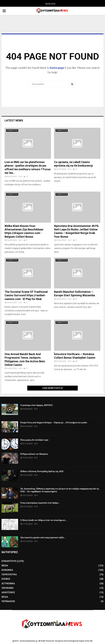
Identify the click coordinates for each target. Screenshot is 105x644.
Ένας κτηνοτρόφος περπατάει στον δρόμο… (40, 503)
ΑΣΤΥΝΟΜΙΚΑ (8, 584)
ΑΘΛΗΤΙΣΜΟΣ (8, 592)
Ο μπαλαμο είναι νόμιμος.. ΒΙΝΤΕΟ (37, 405)
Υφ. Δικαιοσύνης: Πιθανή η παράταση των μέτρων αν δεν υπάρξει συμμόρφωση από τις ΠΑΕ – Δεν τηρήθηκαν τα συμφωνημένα (60, 490)
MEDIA (5, 566)
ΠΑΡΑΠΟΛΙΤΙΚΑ (9, 574)
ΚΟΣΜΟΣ (6, 579)
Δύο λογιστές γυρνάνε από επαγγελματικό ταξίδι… (43, 538)
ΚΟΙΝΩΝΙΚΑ (7, 570)
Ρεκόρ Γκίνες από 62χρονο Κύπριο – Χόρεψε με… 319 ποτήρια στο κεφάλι (54, 423)
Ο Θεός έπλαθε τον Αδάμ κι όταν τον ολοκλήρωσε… (44, 520)
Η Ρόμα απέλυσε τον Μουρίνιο (34, 454)
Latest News (14, 120)
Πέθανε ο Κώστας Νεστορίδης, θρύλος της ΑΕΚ (42, 471)
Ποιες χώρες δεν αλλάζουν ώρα (34, 440)
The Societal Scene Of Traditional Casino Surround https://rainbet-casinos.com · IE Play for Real (26, 295)
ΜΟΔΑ (5, 597)
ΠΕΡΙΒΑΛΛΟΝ (8, 601)
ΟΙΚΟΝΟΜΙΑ (7, 588)
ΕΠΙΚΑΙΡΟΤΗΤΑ (12, 130)
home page (57, 68)
